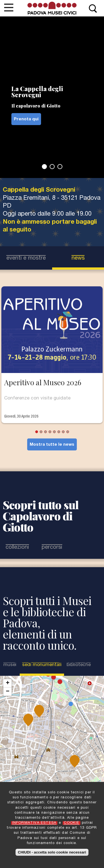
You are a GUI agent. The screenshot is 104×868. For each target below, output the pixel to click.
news (78, 259)
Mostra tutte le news (52, 445)
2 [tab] (52, 167)
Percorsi (52, 548)
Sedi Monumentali (42, 665)
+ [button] (8, 683)
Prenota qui (26, 119)
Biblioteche (79, 665)
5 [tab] (54, 432)
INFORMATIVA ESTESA (34, 823)
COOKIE (72, 823)
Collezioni (17, 548)
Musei (10, 665)
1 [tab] (44, 167)
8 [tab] (68, 432)
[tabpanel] (52, 97)
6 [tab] (59, 432)
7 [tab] (63, 432)
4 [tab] (50, 432)
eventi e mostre (26, 259)
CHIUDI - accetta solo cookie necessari (52, 852)
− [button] (8, 692)
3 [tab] (60, 167)
